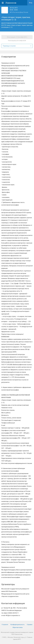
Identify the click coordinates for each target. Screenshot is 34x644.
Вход (31, 3)
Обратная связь (18, 627)
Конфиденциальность (17, 625)
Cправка (30, 625)
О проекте (5, 625)
